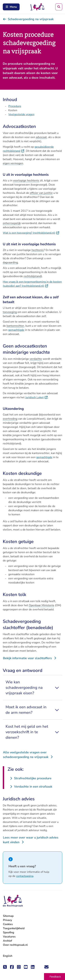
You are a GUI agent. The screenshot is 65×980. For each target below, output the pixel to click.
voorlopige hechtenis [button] (26, 181)
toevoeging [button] (10, 312)
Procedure (15, 106)
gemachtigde (16, 330)
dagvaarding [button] (10, 262)
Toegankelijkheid (14, 928)
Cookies (8, 924)
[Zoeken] (59, 7)
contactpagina (25, 876)
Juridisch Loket (37, 397)
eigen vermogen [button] (13, 163)
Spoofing (9, 932)
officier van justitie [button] (41, 193)
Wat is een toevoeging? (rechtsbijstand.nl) (31, 233)
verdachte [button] (36, 359)
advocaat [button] (41, 137)
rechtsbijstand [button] (32, 276)
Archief (8, 941)
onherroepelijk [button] (12, 223)
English (8, 956)
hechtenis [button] (38, 250)
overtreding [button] (10, 419)
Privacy (7, 920)
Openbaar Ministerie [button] (42, 605)
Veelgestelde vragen (21, 114)
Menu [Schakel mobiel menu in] (11, 7)
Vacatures (9, 937)
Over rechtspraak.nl (15, 945)
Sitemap (8, 916)
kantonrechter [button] (15, 326)
